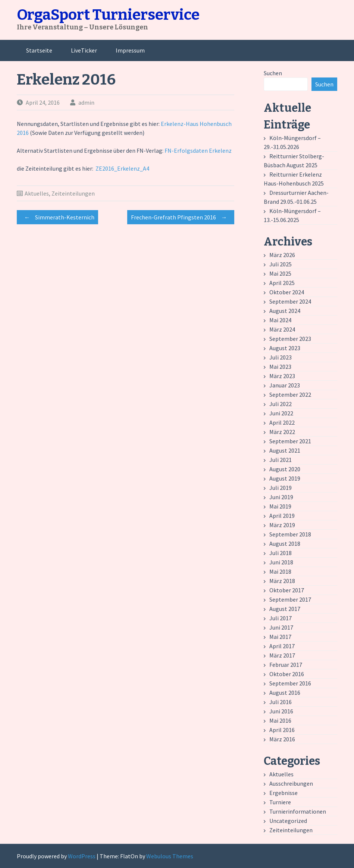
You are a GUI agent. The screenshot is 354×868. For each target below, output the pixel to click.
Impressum (130, 50)
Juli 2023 (281, 357)
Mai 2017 (280, 637)
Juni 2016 (281, 711)
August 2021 (285, 450)
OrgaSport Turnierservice (108, 15)
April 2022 (282, 422)
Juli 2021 (281, 460)
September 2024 (290, 301)
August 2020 (285, 469)
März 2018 (282, 581)
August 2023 (285, 348)
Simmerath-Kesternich (57, 217)
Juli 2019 (281, 488)
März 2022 (282, 432)
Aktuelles (37, 193)
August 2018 (285, 544)
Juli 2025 (281, 264)
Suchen (273, 73)
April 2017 (282, 646)
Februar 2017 (286, 665)
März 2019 (282, 525)
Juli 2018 (281, 553)
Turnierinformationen (298, 811)
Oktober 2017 (287, 590)
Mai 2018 (280, 571)
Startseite (39, 50)
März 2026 (282, 255)
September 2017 (290, 599)
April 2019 (282, 516)
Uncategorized (288, 821)
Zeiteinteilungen (73, 193)
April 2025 (282, 283)
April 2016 (282, 730)
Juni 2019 (281, 497)
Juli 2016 (281, 702)
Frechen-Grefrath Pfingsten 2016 (181, 217)
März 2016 (282, 739)
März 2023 (282, 376)
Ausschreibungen (291, 783)
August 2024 (285, 311)
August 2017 (285, 609)
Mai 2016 (280, 720)
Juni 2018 (281, 562)
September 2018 (290, 534)
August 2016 (285, 693)
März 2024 (282, 329)
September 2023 (290, 339)
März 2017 (282, 655)
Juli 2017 (281, 618)
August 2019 (285, 478)
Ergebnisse (283, 793)
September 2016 (290, 683)
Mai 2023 (280, 367)
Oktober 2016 (287, 674)
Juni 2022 (281, 413)
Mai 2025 (280, 273)
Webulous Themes (170, 856)
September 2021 (290, 441)
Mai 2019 (280, 506)
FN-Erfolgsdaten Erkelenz (198, 151)
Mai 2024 (280, 320)
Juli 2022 (281, 404)
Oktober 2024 (287, 292)
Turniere (280, 802)
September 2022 (290, 395)
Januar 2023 (285, 385)
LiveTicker (84, 50)
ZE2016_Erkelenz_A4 (122, 168)
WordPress (82, 856)
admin (86, 102)
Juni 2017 (281, 627)
